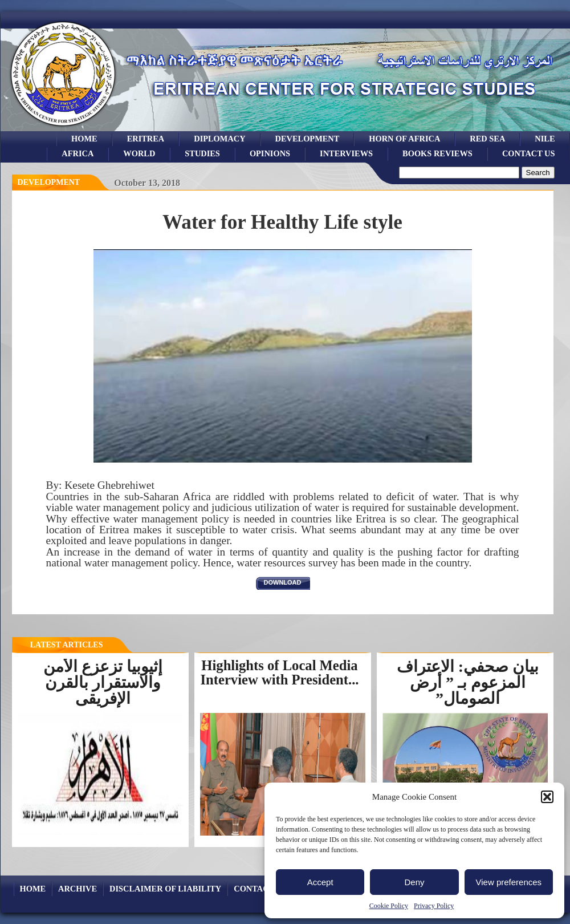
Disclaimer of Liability (165, 889)
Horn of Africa (404, 139)
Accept (320, 882)
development (308, 139)
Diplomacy (219, 139)
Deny (414, 882)
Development (49, 182)
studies (202, 153)
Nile (545, 139)
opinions (270, 153)
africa (78, 153)
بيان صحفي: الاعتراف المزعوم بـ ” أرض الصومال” (468, 682)
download (283, 582)
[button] (547, 797)
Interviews (346, 153)
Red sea (487, 139)
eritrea (146, 139)
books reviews (437, 153)
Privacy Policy (434, 906)
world (139, 153)
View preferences (509, 882)
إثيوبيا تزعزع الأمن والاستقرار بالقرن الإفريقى (103, 682)
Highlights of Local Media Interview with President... (280, 672)
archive (78, 889)
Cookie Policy (389, 906)
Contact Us (529, 153)
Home (84, 139)
